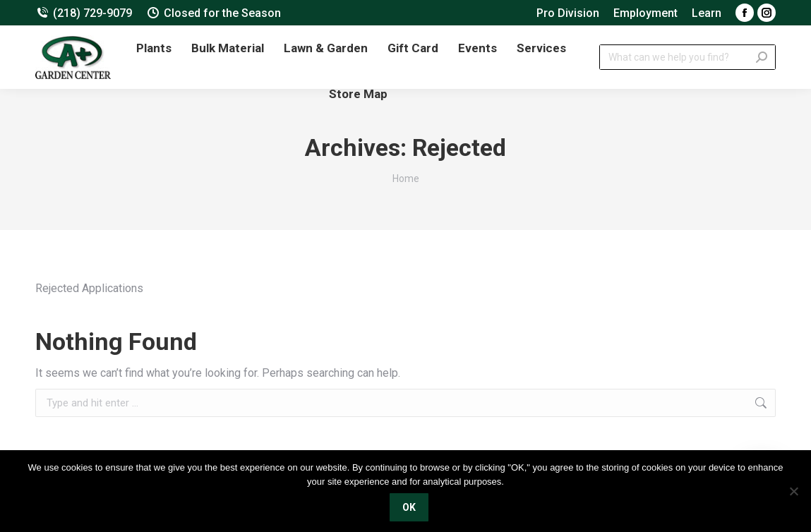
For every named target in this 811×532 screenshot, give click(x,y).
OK (409, 507)
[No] (793, 491)
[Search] (687, 57)
